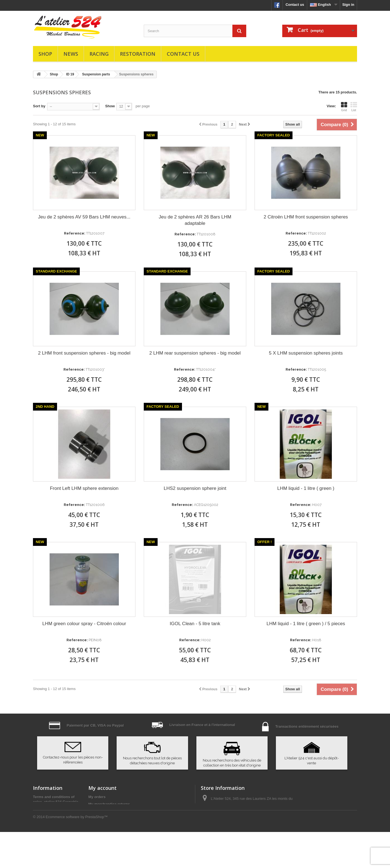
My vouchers (99, 833)
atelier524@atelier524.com (243, 827)
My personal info (103, 826)
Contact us (295, 5)
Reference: (75, 233)
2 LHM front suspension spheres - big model (84, 353)
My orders (97, 797)
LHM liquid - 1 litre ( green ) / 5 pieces (306, 624)
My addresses (100, 819)
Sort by (39, 106)
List (354, 107)
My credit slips (101, 811)
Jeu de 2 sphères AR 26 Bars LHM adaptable (195, 220)
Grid (344, 107)
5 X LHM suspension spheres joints (306, 353)
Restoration (138, 54)
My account (102, 788)
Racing (99, 54)
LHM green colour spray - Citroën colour (84, 624)
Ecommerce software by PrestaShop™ (77, 853)
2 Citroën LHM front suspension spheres (306, 217)
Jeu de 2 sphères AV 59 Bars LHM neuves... (84, 217)
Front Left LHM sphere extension (84, 488)
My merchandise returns (109, 804)
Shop (45, 54)
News (71, 54)
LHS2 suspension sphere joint (195, 488)
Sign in (348, 5)
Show (110, 106)
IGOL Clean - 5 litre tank (195, 624)
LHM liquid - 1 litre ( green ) (306, 488)
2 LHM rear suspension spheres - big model (195, 353)
